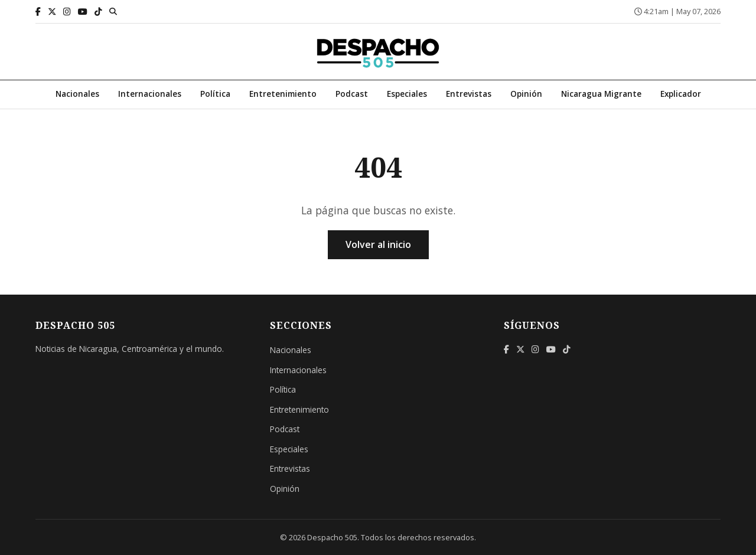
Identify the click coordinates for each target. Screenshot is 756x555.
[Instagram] (67, 12)
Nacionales (77, 94)
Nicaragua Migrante (601, 94)
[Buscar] (113, 11)
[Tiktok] (98, 12)
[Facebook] (38, 12)
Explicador (681, 94)
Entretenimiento (283, 94)
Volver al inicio (378, 244)
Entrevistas (469, 94)
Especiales (407, 94)
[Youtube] (83, 12)
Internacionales (150, 94)
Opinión (526, 94)
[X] (52, 12)
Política (215, 94)
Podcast (352, 94)
